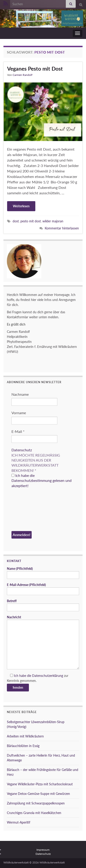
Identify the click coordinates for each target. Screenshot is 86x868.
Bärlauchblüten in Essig (23, 746)
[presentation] (30, 510)
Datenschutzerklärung (48, 676)
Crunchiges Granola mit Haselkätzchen (34, 813)
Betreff (43, 605)
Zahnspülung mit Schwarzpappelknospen (36, 803)
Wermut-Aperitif (19, 822)
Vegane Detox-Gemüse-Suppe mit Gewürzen (38, 794)
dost (16, 221)
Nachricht (43, 642)
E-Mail (18, 431)
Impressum (43, 850)
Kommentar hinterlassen (62, 228)
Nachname (20, 394)
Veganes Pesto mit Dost (35, 69)
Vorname (19, 413)
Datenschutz (22, 450)
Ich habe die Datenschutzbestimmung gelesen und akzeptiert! (42, 480)
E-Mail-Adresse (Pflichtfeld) (43, 589)
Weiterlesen (21, 206)
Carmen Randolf (22, 75)
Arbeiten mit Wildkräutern (25, 736)
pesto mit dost (31, 221)
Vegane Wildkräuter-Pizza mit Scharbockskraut (40, 784)
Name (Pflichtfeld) (43, 573)
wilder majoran (53, 221)
